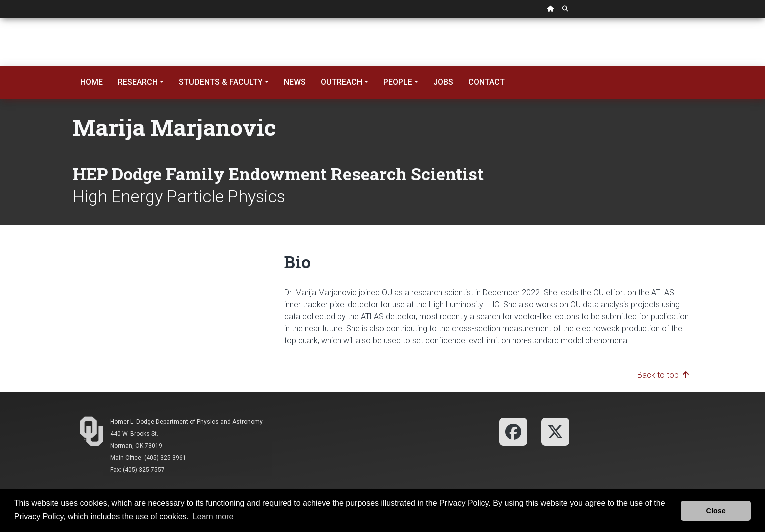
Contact (486, 82)
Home (92, 82)
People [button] (398, 82)
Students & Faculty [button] (221, 82)
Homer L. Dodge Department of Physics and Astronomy (187, 422)
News (295, 82)
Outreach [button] (342, 82)
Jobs (443, 82)
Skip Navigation (0, 18)
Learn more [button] (213, 516)
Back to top (663, 375)
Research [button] (138, 82)
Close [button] (716, 511)
